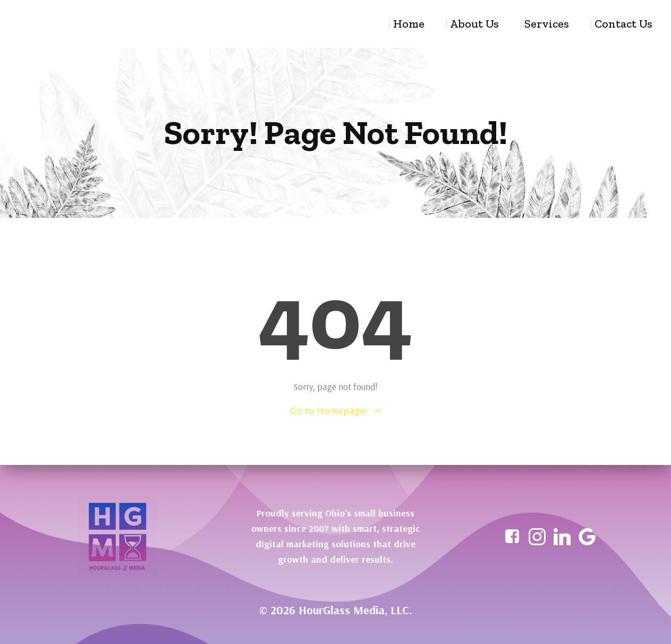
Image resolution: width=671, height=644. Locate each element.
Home (409, 24)
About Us (474, 24)
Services (547, 24)
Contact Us (623, 24)
